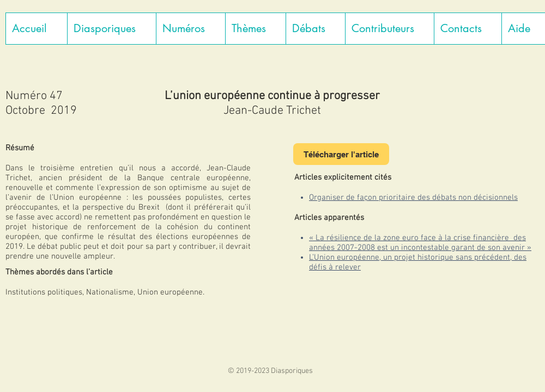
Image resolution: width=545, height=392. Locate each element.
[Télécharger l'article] (341, 154)
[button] (111, 29)
